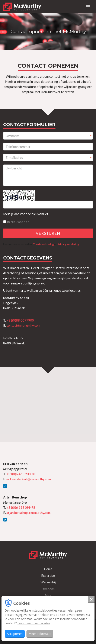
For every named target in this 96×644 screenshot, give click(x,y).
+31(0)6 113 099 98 (21, 507)
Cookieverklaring (43, 244)
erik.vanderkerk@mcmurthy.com (29, 479)
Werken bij (48, 582)
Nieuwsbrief (16, 222)
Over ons (48, 589)
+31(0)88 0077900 (20, 320)
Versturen (48, 233)
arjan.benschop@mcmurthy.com (28, 513)
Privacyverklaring (68, 244)
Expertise (48, 576)
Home (48, 569)
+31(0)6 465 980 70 (21, 474)
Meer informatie (40, 634)
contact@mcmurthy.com (23, 325)
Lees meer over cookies (34, 623)
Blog (48, 596)
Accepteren (15, 634)
